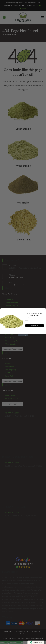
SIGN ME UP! (34, 325)
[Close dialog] (45, 309)
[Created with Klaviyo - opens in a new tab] (23, 335)
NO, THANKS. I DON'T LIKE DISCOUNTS (35, 329)
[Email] (35, 321)
